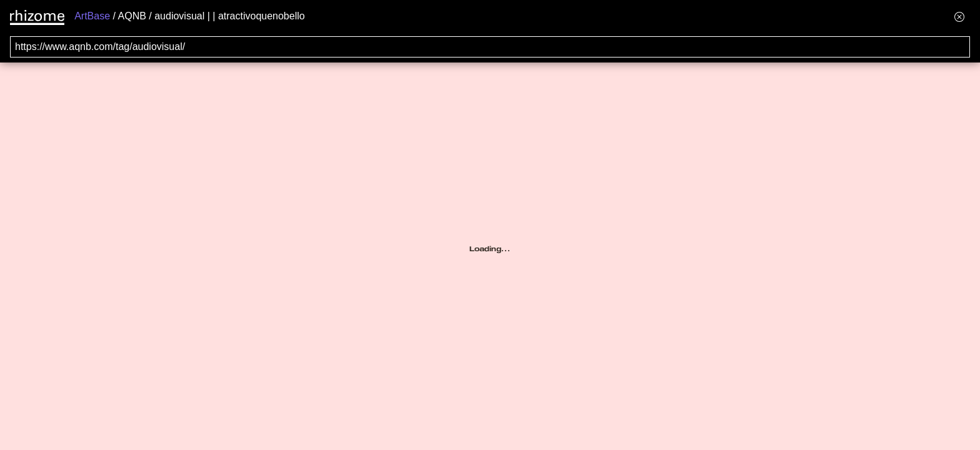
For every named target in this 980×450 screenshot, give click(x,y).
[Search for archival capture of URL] (490, 47)
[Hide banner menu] (959, 17)
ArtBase (92, 16)
